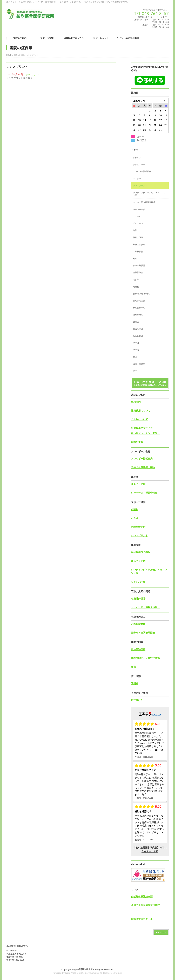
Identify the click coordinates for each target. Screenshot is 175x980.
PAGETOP (161, 932)
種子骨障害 (138, 273)
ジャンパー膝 (139, 209)
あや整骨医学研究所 (83, 969)
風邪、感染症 (139, 364)
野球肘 (136, 343)
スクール (137, 216)
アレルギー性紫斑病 (142, 171)
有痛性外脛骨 (139, 266)
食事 (135, 371)
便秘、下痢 (138, 237)
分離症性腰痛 (139, 245)
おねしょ (137, 157)
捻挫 (135, 259)
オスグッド (138, 179)
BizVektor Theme (87, 973)
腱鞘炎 (136, 322)
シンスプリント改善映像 (19, 78)
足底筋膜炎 (138, 336)
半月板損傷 (138, 252)
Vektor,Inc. (105, 973)
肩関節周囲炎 (139, 301)
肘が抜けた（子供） (142, 294)
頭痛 (135, 357)
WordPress (71, 973)
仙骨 (135, 230)
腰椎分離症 (138, 315)
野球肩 (136, 350)
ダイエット (138, 223)
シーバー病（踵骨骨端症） (145, 202)
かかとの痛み (139, 164)
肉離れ (136, 287)
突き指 (136, 280)
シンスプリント (33, 75)
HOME (9, 55)
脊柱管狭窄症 (139, 308)
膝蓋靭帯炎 (138, 329)
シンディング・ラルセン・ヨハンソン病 (149, 194)
